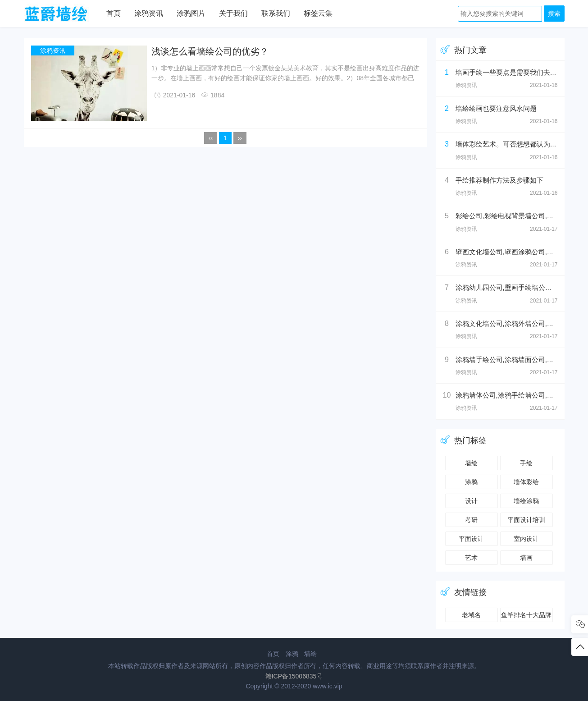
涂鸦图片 (191, 13)
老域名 (471, 615)
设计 (471, 501)
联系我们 (276, 13)
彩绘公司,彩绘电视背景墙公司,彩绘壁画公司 (522, 216)
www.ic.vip (327, 686)
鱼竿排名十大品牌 (526, 615)
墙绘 (471, 463)
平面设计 (471, 539)
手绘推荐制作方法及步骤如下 (499, 180)
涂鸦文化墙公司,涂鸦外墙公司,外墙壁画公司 (522, 323)
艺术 (471, 558)
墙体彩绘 (526, 482)
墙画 (526, 558)
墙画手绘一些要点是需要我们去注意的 (513, 72)
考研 (471, 520)
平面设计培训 (526, 520)
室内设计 (526, 539)
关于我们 (233, 13)
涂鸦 (471, 482)
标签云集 (318, 13)
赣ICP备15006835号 (294, 676)
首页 (114, 13)
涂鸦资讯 (149, 13)
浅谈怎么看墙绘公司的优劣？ (210, 51)
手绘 (526, 463)
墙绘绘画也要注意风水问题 (496, 108)
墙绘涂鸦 (526, 501)
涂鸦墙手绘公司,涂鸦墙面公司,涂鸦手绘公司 (522, 360)
